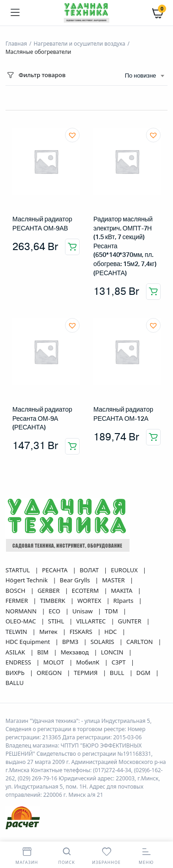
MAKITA (122, 591)
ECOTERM (86, 591)
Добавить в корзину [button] (72, 247)
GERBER (49, 591)
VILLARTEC (92, 621)
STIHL (57, 621)
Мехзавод (75, 652)
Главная (16, 44)
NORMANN (22, 611)
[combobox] (144, 76)
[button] (72, 135)
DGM (144, 673)
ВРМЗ (71, 642)
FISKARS (82, 632)
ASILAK (16, 652)
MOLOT (54, 662)
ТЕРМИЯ (86, 673)
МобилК (88, 662)
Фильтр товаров (35, 75)
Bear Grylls (76, 580)
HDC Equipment (29, 642)
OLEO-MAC (22, 621)
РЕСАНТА (56, 570)
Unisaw (83, 611)
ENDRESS (19, 662)
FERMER (17, 601)
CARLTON (140, 642)
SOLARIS (103, 642)
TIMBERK (53, 601)
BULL (118, 673)
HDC (111, 632)
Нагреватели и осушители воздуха (79, 44)
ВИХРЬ (16, 673)
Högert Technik (27, 580)
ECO (55, 611)
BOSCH (16, 591)
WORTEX (90, 601)
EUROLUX (125, 570)
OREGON (50, 673)
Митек (49, 632)
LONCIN (113, 652)
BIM (43, 652)
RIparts (124, 601)
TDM (112, 611)
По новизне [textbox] (141, 76)
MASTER (114, 580)
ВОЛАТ (90, 570)
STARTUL (19, 570)
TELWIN (17, 632)
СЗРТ (119, 662)
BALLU (15, 683)
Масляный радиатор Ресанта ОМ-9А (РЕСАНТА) (42, 419)
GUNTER (131, 621)
